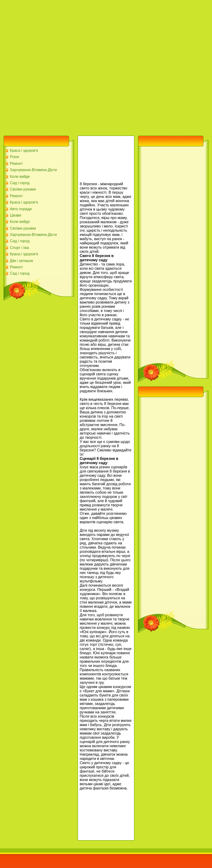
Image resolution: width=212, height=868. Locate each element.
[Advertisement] (66, 66)
